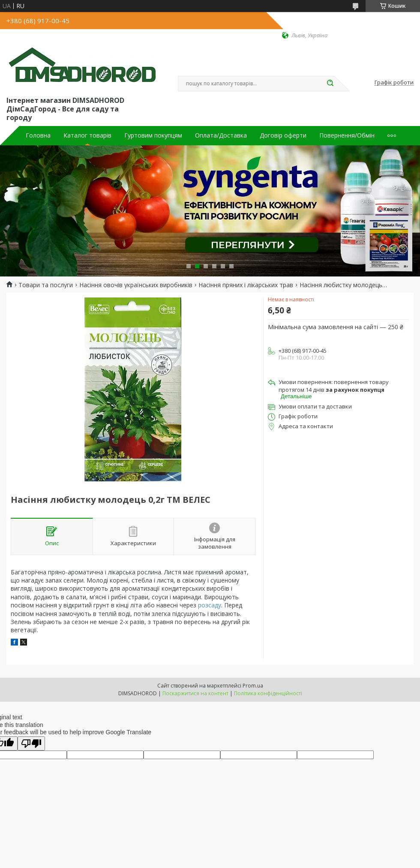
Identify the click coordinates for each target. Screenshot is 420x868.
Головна (38, 135)
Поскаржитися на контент (195, 693)
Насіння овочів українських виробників (136, 285)
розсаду (210, 605)
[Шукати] (330, 84)
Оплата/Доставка (221, 135)
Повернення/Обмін (347, 135)
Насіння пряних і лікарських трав (246, 285)
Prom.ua (253, 686)
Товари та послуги (46, 285)
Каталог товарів (87, 135)
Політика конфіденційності (268, 693)
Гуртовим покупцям (153, 135)
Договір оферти (283, 135)
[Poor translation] (31, 743)
